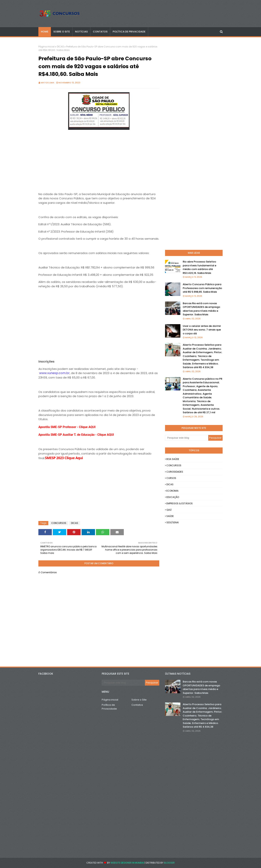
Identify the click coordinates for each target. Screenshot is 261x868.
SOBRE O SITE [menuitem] (62, 32)
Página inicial (46, 47)
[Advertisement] (99, 158)
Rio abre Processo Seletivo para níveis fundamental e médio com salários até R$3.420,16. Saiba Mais (199, 267)
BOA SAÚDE (173, 459)
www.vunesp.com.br (54, 373)
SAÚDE (170, 516)
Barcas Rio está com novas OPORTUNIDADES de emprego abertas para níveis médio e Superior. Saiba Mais (201, 309)
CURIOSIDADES (175, 472)
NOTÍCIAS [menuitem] (81, 32)
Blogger (169, 863)
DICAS (60, 47)
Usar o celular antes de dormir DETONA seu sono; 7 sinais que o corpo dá (202, 330)
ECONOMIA (172, 491)
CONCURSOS (59, 523)
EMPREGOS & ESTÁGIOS (180, 503)
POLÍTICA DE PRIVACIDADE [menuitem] (129, 32)
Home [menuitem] (45, 32)
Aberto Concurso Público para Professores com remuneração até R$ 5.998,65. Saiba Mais (202, 288)
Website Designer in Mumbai (127, 863)
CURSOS (171, 478)
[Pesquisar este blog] (187, 438)
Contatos (137, 705)
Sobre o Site (139, 700)
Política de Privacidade (109, 707)
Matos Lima (47, 83)
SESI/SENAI (173, 522)
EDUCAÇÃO (173, 497)
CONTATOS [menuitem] (100, 32)
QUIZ (169, 510)
